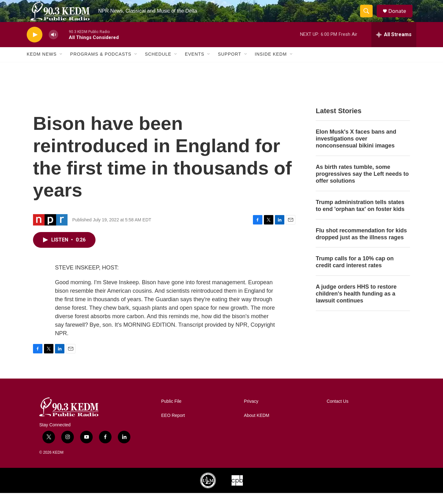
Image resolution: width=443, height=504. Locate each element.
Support (229, 65)
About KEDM (257, 426)
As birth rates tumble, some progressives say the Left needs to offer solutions (362, 185)
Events (194, 65)
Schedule (158, 65)
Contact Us (338, 412)
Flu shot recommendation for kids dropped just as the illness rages (361, 245)
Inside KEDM (271, 65)
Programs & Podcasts (101, 65)
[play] (35, 46)
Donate (400, 17)
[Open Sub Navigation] (61, 65)
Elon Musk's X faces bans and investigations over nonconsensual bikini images (356, 150)
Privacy (251, 412)
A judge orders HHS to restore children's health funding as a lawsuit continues (356, 305)
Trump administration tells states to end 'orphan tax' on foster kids (360, 217)
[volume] (53, 46)
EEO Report (173, 426)
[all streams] (394, 46)
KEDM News (42, 65)
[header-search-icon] (369, 17)
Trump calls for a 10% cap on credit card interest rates (355, 273)
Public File (171, 412)
